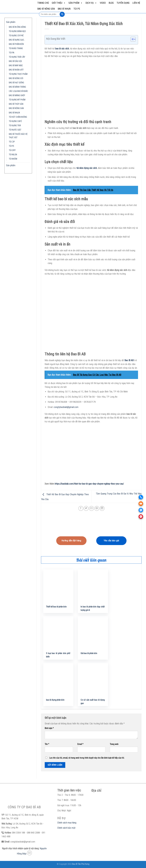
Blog (111, 3)
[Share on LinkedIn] (102, 508)
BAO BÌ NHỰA (64, 9)
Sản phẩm (76, 3)
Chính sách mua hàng (67, 823)
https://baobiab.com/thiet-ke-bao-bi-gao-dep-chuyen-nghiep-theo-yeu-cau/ (89, 484)
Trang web (114, 744)
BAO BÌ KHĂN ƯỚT (16, 70)
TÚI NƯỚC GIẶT (15, 130)
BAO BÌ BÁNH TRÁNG (17, 87)
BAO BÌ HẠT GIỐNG (16, 83)
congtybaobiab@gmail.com (66, 407)
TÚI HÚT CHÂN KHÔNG (18, 117)
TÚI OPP (12, 150)
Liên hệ (136, 3)
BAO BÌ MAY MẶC (16, 66)
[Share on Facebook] (81, 508)
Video (103, 3)
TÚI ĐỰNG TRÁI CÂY (17, 57)
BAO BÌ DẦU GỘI (15, 61)
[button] (132, 40)
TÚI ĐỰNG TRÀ (15, 126)
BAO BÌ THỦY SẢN (16, 104)
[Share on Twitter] (86, 508)
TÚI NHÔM (13, 159)
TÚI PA (12, 53)
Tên (47, 744)
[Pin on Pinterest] (97, 508)
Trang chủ (43, 3)
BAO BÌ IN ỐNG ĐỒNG (17, 27)
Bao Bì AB (129, 360)
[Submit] (62, 14)
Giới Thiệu (59, 3)
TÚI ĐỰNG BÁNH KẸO (17, 31)
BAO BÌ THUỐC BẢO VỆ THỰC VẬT (18, 136)
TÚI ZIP (12, 142)
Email (80, 744)
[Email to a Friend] (91, 508)
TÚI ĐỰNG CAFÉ (15, 121)
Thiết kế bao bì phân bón (56, 607)
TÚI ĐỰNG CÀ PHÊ (16, 36)
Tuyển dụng (123, 3)
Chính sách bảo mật (66, 828)
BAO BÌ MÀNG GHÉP (17, 95)
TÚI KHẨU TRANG (16, 48)
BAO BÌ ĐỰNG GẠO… (17, 40)
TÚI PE (77, 9)
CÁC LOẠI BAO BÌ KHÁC (18, 91)
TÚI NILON (13, 155)
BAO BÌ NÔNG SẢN (46, 9)
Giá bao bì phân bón (89, 653)
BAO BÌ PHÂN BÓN (16, 44)
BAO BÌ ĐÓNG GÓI (16, 78)
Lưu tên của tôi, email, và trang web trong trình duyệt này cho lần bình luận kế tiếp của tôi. (87, 758)
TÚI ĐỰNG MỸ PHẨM (17, 100)
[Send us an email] (29, 853)
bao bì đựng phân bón (55, 700)
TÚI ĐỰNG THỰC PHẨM (18, 74)
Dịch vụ (91, 3)
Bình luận (49, 728)
